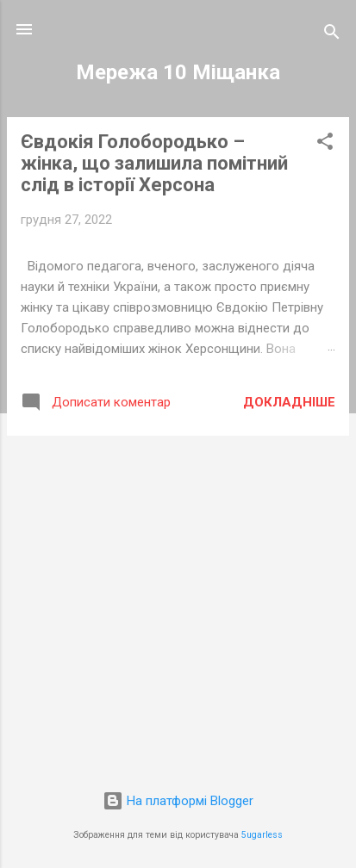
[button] (325, 144)
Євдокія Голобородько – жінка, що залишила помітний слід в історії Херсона (154, 163)
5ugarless (262, 835)
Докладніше (289, 402)
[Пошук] (332, 35)
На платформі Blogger (178, 801)
